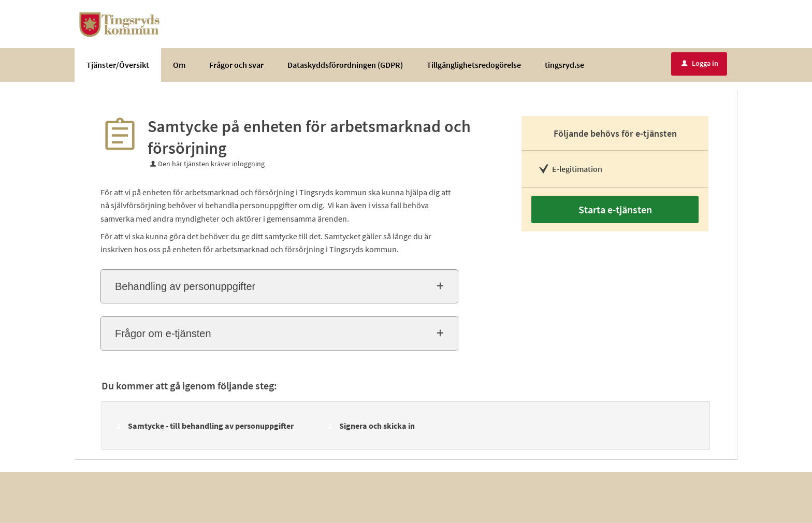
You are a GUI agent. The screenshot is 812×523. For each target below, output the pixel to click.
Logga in (700, 63)
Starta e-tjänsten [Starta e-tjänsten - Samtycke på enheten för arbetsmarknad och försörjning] (615, 209)
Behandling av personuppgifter (185, 286)
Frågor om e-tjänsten (163, 333)
